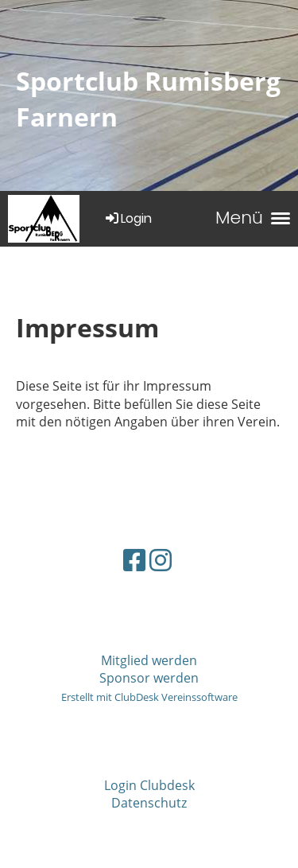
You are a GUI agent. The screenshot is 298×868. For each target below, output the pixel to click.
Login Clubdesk (149, 785)
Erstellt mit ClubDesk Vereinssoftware (149, 697)
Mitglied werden (149, 660)
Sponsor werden (149, 678)
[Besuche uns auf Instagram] (161, 560)
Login (128, 218)
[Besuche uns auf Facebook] (134, 560)
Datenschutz (149, 803)
